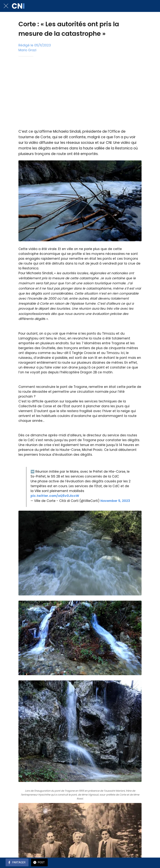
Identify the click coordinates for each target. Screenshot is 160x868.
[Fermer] (6, 6)
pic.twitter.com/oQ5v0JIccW (55, 496)
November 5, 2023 (115, 501)
